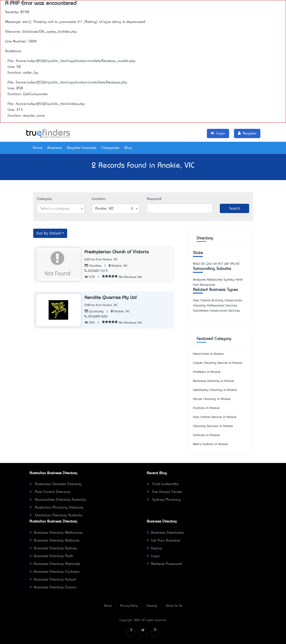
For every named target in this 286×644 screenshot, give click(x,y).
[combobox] (61, 209)
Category (44, 199)
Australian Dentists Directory (56, 484)
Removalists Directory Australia (58, 500)
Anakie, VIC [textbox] (114, 209)
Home (38, 148)
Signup (154, 548)
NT (238, 264)
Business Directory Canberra (55, 572)
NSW (196, 264)
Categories (110, 148)
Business (55, 148)
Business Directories (165, 533)
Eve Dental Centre (164, 492)
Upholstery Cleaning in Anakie (215, 390)
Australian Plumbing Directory (56, 508)
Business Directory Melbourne (56, 533)
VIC (203, 264)
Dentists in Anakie (206, 435)
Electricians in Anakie (208, 354)
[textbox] (61, 209)
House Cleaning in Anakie (212, 399)
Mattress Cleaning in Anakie (214, 381)
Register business (82, 148)
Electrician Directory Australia (56, 515)
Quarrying (94, 312)
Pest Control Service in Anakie (215, 417)
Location (99, 199)
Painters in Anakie (206, 408)
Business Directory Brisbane (54, 541)
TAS (232, 264)
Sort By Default (49, 233)
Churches (93, 266)
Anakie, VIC (119, 266)
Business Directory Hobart (53, 580)
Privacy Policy (129, 606)
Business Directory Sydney (53, 548)
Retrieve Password (164, 564)
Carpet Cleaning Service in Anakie (218, 363)
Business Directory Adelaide (55, 564)
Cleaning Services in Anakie (213, 426)
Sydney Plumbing (164, 500)
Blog (128, 148)
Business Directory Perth (51, 556)
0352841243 (96, 317)
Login (153, 556)
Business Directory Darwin (53, 587)
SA (215, 264)
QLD (209, 264)
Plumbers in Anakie (207, 372)
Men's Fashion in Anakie (211, 444)
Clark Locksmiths (163, 484)
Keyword (154, 199)
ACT (220, 264)
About (108, 606)
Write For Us (174, 606)
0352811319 (96, 271)
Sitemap (152, 606)
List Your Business (164, 541)
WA (226, 264)
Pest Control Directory (50, 492)
